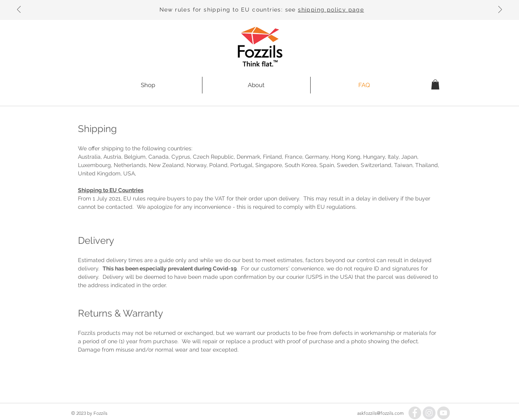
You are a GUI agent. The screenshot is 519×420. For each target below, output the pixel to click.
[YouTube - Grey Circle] (443, 413)
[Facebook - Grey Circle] (415, 413)
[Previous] (19, 10)
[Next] (500, 10)
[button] (435, 85)
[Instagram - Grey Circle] (429, 413)
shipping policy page (331, 10)
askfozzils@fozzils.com (380, 413)
